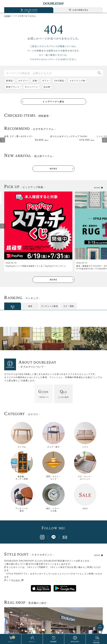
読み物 (47, 87)
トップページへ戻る (53, 102)
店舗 (35, 81)
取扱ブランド (13, 87)
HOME (7, 16)
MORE (53, 155)
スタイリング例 (77, 81)
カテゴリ (23, 81)
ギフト (46, 81)
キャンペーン (32, 87)
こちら (17, 566)
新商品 (9, 81)
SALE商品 (59, 81)
